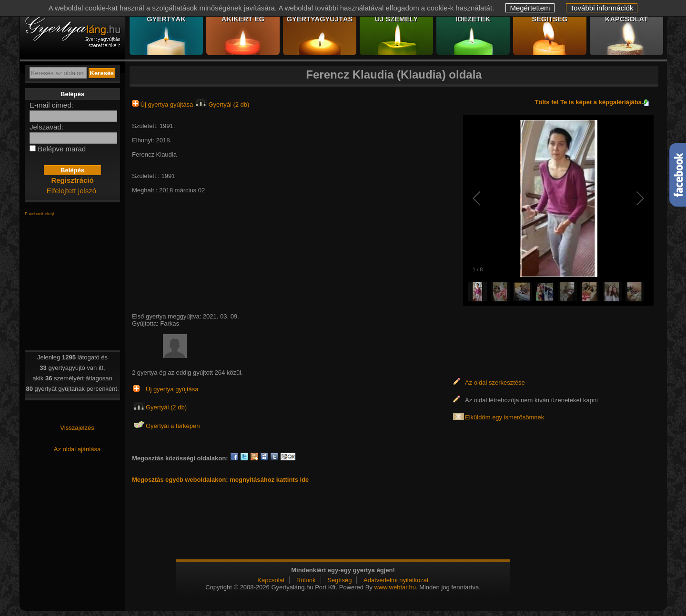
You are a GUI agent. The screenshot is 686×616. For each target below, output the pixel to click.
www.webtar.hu (395, 587)
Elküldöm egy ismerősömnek (504, 417)
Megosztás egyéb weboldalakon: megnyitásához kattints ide (220, 480)
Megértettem (530, 8)
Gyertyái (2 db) (222, 104)
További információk (602, 8)
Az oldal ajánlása (77, 449)
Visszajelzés (77, 428)
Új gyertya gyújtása (163, 104)
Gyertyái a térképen (173, 426)
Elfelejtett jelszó (71, 191)
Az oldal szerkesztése (495, 383)
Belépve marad (62, 149)
